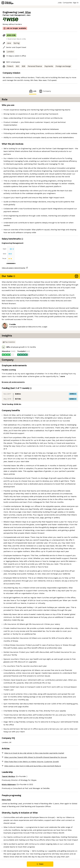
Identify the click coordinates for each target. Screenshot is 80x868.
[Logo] (7, 3)
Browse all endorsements (13, 382)
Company (45, 91)
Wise (28, 12)
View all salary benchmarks (13, 268)
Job (33, 91)
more (63, 376)
